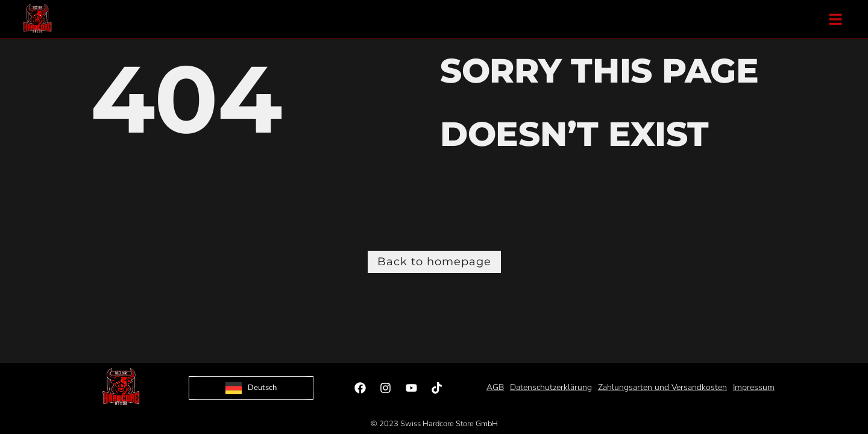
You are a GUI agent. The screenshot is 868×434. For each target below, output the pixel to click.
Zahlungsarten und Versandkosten (662, 387)
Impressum (754, 387)
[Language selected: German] (251, 388)
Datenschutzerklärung (551, 387)
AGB (495, 387)
